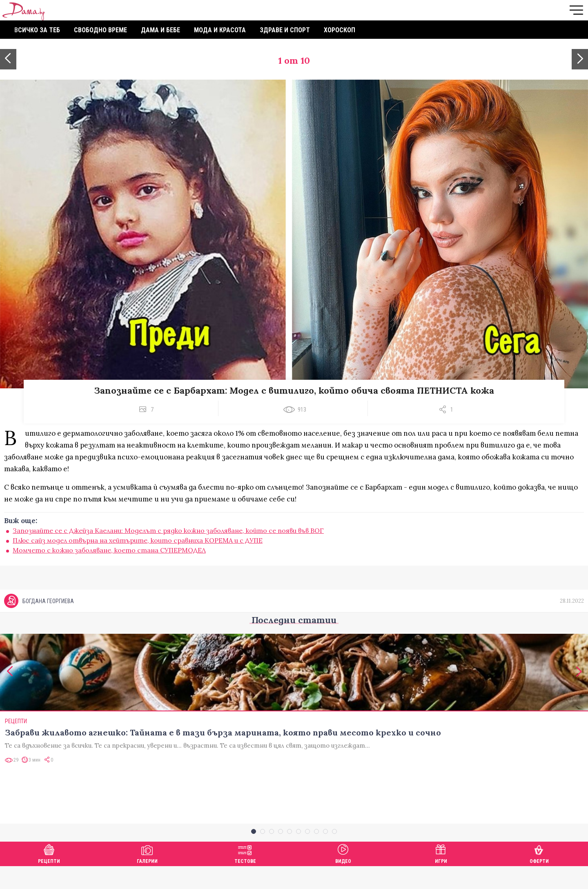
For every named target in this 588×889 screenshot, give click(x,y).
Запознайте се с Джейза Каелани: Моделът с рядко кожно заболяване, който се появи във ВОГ (168, 530)
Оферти (539, 875)
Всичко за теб (37, 30)
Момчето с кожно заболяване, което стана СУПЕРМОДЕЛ (109, 550)
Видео (343, 875)
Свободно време (100, 30)
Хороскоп (340, 30)
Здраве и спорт (285, 30)
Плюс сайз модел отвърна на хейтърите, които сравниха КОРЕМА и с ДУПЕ (138, 540)
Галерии (147, 875)
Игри (441, 875)
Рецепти (49, 875)
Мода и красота (220, 30)
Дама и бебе (160, 30)
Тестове (245, 875)
